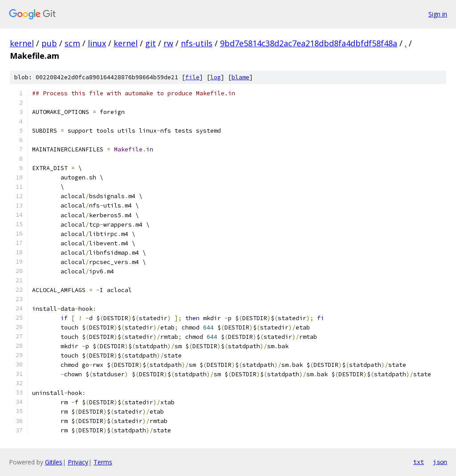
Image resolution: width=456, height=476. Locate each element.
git (151, 43)
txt (419, 462)
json (440, 462)
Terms (103, 462)
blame (240, 77)
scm (72, 43)
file (192, 77)
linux (97, 43)
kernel (22, 43)
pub (49, 43)
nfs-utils (197, 43)
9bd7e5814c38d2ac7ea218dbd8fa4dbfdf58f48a (309, 43)
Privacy (78, 462)
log (216, 77)
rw (168, 43)
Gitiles (54, 462)
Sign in (438, 14)
